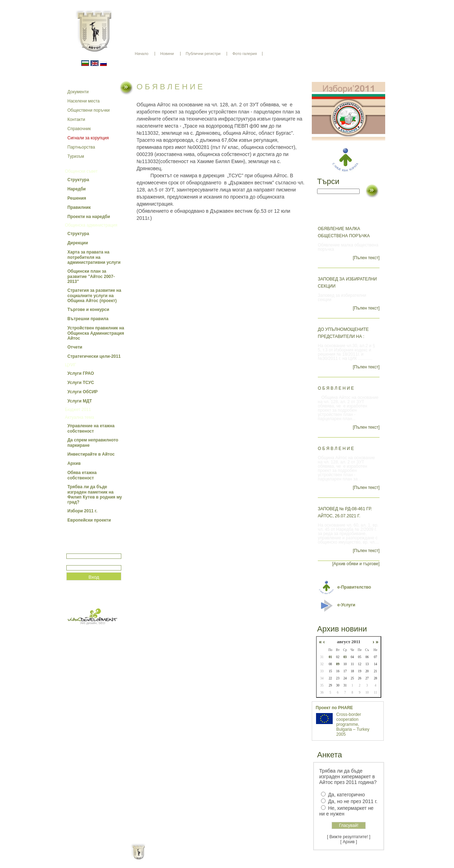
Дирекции (78, 243)
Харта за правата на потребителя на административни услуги (94, 257)
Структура (78, 180)
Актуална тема (79, 417)
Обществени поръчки (88, 110)
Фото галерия (245, 54)
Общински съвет (81, 171)
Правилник (79, 207)
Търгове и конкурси (88, 310)
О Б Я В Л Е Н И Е (336, 388)
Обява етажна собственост (82, 475)
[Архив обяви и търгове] (356, 564)
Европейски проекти (89, 520)
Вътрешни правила (88, 319)
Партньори (233, 857)
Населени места (84, 101)
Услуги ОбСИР (82, 392)
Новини (167, 54)
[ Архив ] (349, 842)
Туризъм (76, 156)
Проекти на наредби (89, 217)
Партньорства (81, 147)
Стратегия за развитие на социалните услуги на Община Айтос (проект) (94, 296)
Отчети (75, 347)
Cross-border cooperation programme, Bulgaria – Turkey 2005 (353, 724)
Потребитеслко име (87, 550)
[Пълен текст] (366, 258)
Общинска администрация (91, 225)
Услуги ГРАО (81, 373)
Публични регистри (203, 54)
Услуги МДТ (80, 401)
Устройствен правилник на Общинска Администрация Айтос (96, 333)
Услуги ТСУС (81, 383)
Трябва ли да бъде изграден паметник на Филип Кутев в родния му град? (95, 494)
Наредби (77, 189)
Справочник (79, 129)
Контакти (76, 119)
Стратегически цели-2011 (94, 356)
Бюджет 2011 (78, 410)
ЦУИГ (71, 365)
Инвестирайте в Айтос (91, 454)
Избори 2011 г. (82, 511)
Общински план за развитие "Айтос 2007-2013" (91, 276)
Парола (74, 562)
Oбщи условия (199, 857)
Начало (142, 54)
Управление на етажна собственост (91, 429)
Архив (74, 463)
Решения (77, 198)
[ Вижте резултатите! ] (349, 837)
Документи (78, 92)
